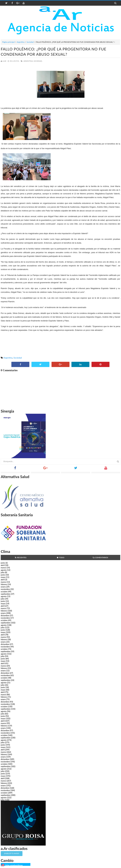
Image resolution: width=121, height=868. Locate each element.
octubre (4, 592)
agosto (4, 570)
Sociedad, (38, 61)
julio (3, 572)
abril (3, 565)
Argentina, (28, 61)
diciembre (5, 615)
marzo (3, 568)
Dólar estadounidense (14, 865)
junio (3, 563)
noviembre (5, 589)
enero (3, 587)
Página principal (8, 42)
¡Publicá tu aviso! (12, 853)
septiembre (6, 594)
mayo (3, 577)
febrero (4, 584)
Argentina (21, 42)
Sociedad (30, 42)
